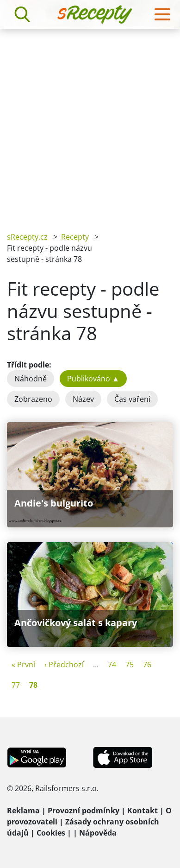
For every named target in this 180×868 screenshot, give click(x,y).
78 (33, 685)
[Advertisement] (90, 124)
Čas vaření (132, 399)
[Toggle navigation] (162, 14)
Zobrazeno (33, 399)
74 (112, 665)
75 (130, 665)
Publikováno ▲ (93, 379)
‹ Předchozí (64, 665)
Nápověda (98, 833)
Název (83, 399)
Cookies (51, 833)
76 (147, 665)
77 (16, 685)
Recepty (75, 237)
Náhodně (31, 379)
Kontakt (143, 811)
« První (23, 665)
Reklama (23, 811)
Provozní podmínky (84, 811)
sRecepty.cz (27, 237)
